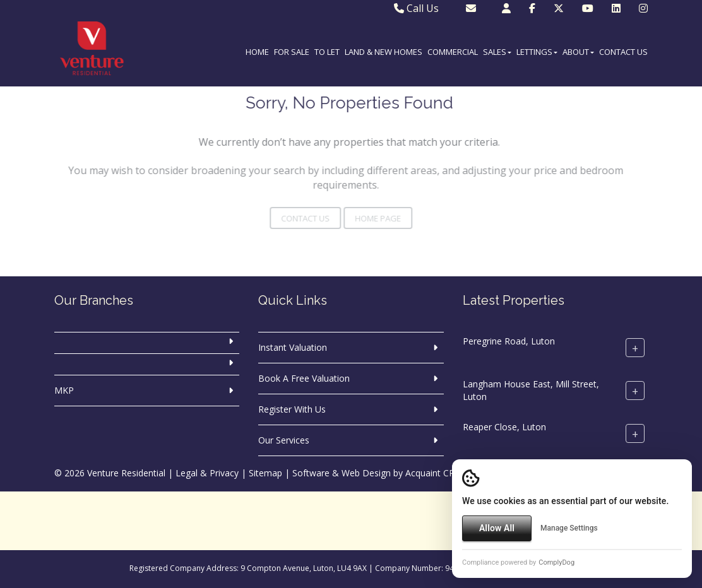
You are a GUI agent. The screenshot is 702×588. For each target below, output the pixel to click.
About (578, 52)
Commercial (453, 52)
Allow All (497, 528)
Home (257, 52)
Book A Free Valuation (304, 378)
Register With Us (292, 409)
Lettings (537, 52)
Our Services (284, 440)
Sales (497, 52)
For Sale (292, 52)
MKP (64, 390)
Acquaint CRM (434, 473)
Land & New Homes (384, 52)
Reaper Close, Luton (504, 427)
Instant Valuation (293, 347)
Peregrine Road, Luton (509, 341)
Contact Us (623, 52)
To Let (327, 52)
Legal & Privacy (207, 473)
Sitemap (265, 473)
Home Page (364, 218)
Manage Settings (569, 528)
